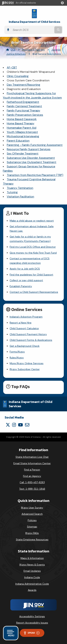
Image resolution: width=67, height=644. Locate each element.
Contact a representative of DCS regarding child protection (30, 261)
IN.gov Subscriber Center (25, 369)
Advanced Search (32, 514)
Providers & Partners (33, 50)
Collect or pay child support (26, 280)
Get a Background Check (25, 346)
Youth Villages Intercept (22, 132)
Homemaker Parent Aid (22, 128)
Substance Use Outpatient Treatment (32, 162)
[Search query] (32, 30)
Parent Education (18, 141)
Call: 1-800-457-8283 (32, 482)
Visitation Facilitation (20, 197)
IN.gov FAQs (32, 533)
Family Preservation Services (25, 115)
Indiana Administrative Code (32, 584)
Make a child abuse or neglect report (32, 221)
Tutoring (12, 192)
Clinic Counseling (18, 76)
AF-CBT (12, 67)
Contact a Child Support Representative (34, 292)
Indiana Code (32, 577)
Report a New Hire (21, 323)
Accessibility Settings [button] (32, 616)
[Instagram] (14, 425)
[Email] (27, 425)
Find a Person (32, 470)
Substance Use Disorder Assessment (31, 158)
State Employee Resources (32, 540)
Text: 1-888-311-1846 (32, 489)
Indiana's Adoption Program (26, 317)
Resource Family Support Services (29, 149)
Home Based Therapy (21, 123)
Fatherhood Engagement (23, 102)
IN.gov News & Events (32, 565)
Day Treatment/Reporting (23, 85)
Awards (32, 590)
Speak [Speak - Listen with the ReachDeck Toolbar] (31, 633)
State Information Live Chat (32, 457)
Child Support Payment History (28, 334)
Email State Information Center (32, 463)
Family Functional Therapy (23, 110)
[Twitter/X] (8, 425)
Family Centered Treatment (24, 106)
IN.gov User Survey (32, 508)
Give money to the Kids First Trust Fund (33, 253)
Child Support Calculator (24, 328)
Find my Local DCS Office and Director (33, 247)
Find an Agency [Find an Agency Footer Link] (32, 476)
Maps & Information (32, 558)
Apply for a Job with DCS (25, 269)
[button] (63, 3)
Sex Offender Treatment (23, 154)
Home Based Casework (22, 119)
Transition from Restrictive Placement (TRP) (35, 175)
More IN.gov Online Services (27, 363)
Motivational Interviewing (23, 136)
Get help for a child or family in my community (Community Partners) (30, 239)
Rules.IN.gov (17, 358)
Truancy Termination (20, 188)
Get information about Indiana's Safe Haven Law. (32, 229)
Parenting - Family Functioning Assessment (35, 145)
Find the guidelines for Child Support (31, 275)
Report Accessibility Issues (32, 623)
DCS (13, 50)
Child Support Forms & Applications (31, 340)
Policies (32, 520)
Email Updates (32, 571)
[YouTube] (20, 425)
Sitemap (32, 527)
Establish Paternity (21, 286)
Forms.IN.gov (17, 352)
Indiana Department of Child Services (34, 22)
